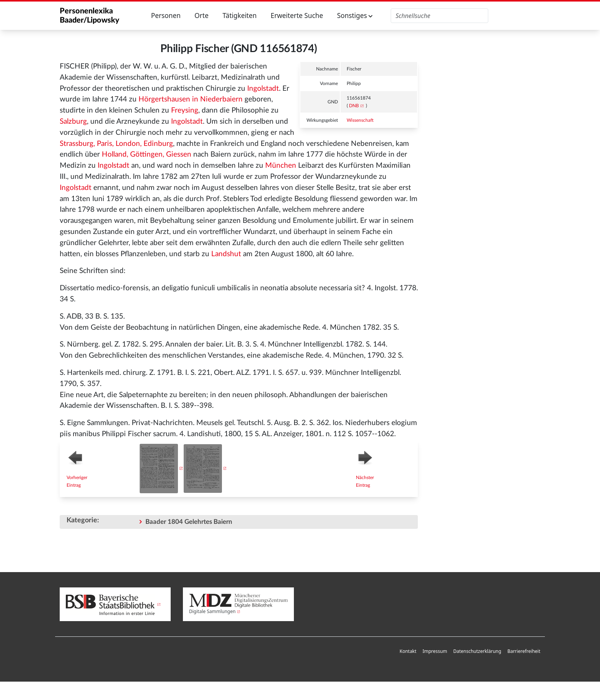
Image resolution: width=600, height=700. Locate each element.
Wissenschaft (360, 120)
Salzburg (73, 122)
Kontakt (408, 651)
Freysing (185, 110)
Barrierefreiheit (524, 651)
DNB (354, 106)
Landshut (226, 254)
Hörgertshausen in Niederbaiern (191, 99)
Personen (166, 16)
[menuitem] (408, 652)
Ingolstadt (263, 89)
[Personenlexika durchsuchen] (439, 16)
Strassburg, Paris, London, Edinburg (116, 144)
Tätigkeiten (239, 16)
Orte (201, 16)
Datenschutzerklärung (477, 651)
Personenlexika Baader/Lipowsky (90, 16)
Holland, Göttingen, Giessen (147, 155)
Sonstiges (355, 16)
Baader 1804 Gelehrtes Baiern (189, 522)
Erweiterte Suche (297, 16)
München (281, 166)
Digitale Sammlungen (212, 611)
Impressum (435, 651)
